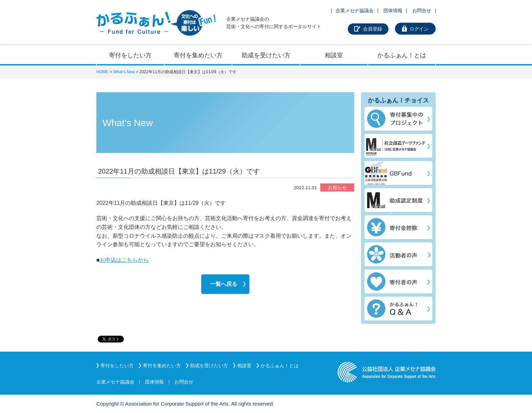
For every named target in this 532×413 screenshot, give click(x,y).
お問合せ (422, 11)
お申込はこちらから (124, 260)
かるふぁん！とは (402, 55)
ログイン (419, 29)
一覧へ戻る (224, 284)
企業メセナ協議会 (355, 11)
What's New (124, 72)
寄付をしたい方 (130, 55)
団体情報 (393, 11)
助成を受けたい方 (266, 55)
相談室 (334, 55)
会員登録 (373, 29)
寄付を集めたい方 (198, 55)
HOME (102, 72)
